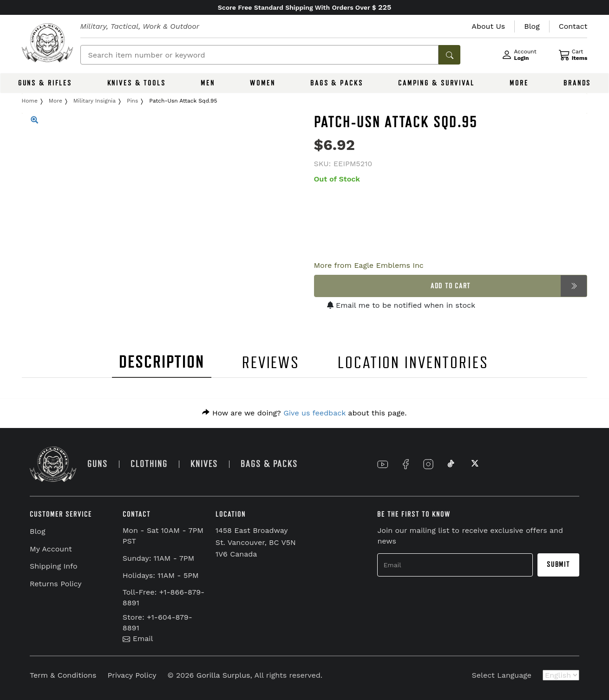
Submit (558, 564)
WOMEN (262, 83)
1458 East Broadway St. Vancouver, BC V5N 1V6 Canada (256, 542)
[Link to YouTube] (383, 464)
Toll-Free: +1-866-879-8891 (164, 597)
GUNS (98, 464)
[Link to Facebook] (406, 464)
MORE (519, 83)
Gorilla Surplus (223, 675)
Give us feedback (314, 413)
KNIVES (204, 464)
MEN (208, 83)
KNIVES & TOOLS (137, 83)
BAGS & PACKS (337, 83)
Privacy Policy (132, 675)
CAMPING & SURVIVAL (436, 83)
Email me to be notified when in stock (401, 305)
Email (138, 638)
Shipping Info (54, 566)
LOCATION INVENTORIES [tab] (413, 363)
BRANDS (577, 83)
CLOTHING (149, 464)
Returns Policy (56, 584)
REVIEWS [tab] (271, 363)
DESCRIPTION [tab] (162, 362)
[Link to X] (474, 464)
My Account (51, 549)
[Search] (260, 55)
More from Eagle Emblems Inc (369, 265)
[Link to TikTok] (451, 464)
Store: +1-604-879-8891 (157, 622)
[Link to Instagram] (428, 464)
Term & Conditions (63, 675)
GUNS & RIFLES (45, 83)
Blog (37, 531)
